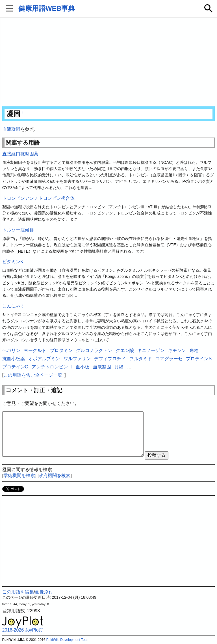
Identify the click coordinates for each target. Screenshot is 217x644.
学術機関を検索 (19, 476)
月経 (119, 367)
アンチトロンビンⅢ (52, 367)
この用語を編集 (18, 592)
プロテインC (15, 367)
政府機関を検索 (55, 476)
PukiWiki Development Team (68, 640)
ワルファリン (77, 359)
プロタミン (61, 350)
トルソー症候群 (18, 230)
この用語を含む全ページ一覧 (33, 375)
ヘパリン (11, 350)
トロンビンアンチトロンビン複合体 (38, 198)
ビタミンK (13, 262)
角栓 (194, 350)
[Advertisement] (109, 62)
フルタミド (141, 359)
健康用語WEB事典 (47, 8)
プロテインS (199, 359)
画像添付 (44, 592)
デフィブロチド (110, 359)
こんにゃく (14, 306)
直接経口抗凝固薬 (20, 154)
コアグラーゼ (169, 359)
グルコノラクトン (94, 350)
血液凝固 (11, 129)
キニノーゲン (151, 350)
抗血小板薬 (14, 359)
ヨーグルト (35, 350)
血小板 (83, 367)
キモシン (177, 350)
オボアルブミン (44, 359)
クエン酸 (125, 350)
